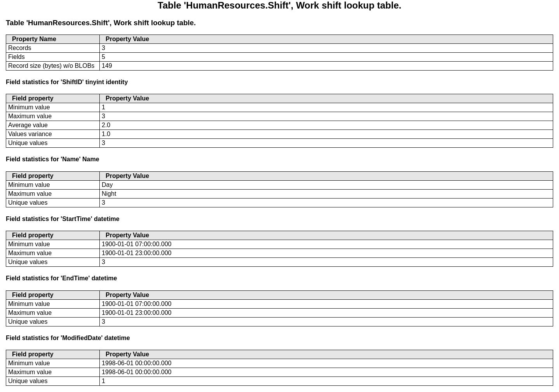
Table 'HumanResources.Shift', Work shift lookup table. (101, 23)
